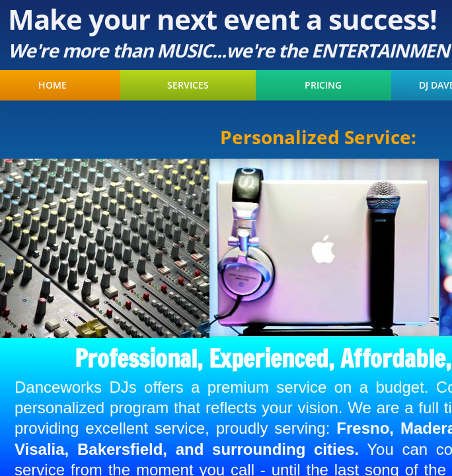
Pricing (323, 85)
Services (188, 85)
